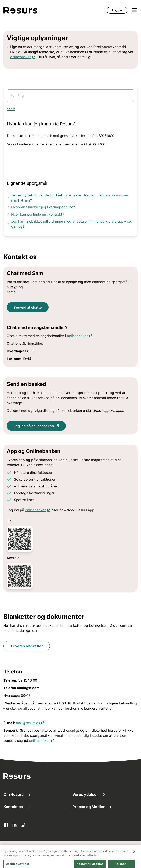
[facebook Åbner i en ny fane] (6, 825)
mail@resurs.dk (30, 722)
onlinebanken (23, 57)
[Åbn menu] (134, 10)
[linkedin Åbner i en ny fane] (14, 825)
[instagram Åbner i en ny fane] (23, 825)
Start (11, 109)
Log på (117, 10)
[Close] (134, 857)
